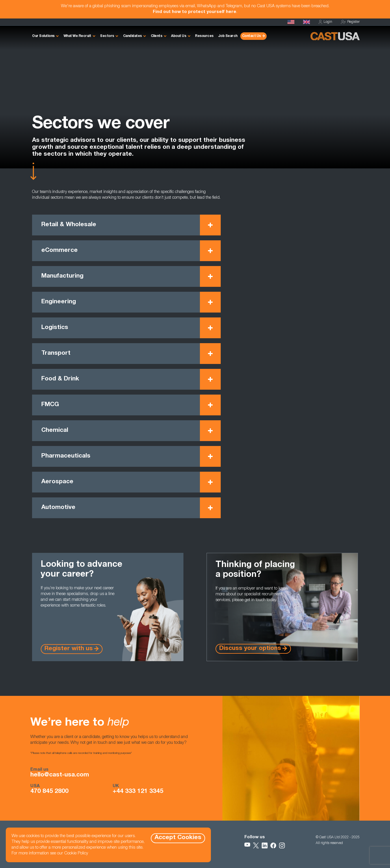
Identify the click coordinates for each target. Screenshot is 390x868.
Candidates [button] (132, 36)
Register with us (69, 649)
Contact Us (251, 36)
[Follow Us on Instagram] (282, 845)
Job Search (228, 36)
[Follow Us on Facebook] (273, 845)
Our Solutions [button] (43, 36)
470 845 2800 (49, 792)
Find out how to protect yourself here (195, 12)
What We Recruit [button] (77, 36)
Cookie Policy (76, 853)
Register (350, 22)
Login (325, 22)
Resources (204, 36)
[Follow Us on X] (256, 845)
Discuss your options (250, 649)
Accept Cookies (178, 838)
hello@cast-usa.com (60, 775)
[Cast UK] (307, 22)
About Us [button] (179, 36)
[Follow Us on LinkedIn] (265, 845)
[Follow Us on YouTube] (247, 845)
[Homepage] (291, 22)
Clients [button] (157, 36)
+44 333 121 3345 (138, 792)
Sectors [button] (107, 36)
